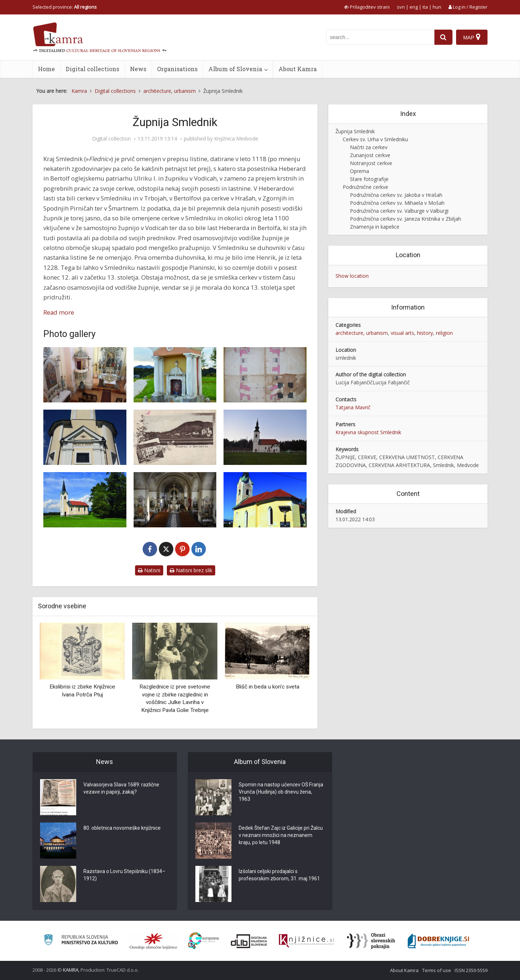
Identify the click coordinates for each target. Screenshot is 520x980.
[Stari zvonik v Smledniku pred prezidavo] (175, 437)
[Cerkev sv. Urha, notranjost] (175, 500)
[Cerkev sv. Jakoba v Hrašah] (265, 437)
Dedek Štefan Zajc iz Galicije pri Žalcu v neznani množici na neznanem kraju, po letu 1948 (281, 835)
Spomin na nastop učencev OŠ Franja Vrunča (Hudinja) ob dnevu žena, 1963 (281, 792)
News (138, 69)
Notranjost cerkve (371, 163)
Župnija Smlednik (355, 131)
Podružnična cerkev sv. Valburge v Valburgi (399, 211)
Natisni (149, 570)
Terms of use (437, 970)
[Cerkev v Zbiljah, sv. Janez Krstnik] (85, 500)
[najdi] (443, 37)
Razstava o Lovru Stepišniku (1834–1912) (124, 875)
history (425, 333)
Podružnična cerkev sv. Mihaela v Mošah (397, 203)
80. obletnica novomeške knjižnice (122, 828)
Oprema (359, 171)
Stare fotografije (369, 179)
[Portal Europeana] (203, 941)
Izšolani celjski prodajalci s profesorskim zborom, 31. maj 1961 (279, 875)
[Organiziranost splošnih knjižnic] (153, 941)
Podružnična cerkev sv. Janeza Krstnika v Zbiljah (406, 219)
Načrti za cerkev (369, 147)
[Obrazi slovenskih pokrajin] (371, 941)
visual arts (402, 333)
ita (425, 7)
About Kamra (298, 69)
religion (444, 333)
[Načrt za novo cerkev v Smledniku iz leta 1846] (265, 375)
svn (401, 7)
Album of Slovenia (235, 69)
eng (414, 7)
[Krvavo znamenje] (175, 375)
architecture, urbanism (362, 333)
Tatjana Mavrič (353, 407)
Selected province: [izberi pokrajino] (65, 7)
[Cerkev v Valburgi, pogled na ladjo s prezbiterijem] (85, 375)
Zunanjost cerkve (370, 155)
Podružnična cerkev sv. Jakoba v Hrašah (396, 195)
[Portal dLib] (249, 941)
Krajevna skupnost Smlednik (368, 432)
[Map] (472, 37)
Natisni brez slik (191, 570)
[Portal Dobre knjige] (438, 941)
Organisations (177, 69)
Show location (352, 276)
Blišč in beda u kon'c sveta (268, 687)
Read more (59, 312)
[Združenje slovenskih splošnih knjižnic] (306, 941)
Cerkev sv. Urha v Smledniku (375, 139)
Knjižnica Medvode (236, 139)
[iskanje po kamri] (380, 37)
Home (46, 69)
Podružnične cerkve (365, 187)
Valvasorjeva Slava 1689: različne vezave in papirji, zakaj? (121, 788)
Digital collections (92, 69)
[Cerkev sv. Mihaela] (265, 500)
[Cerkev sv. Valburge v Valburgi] (85, 437)
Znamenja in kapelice (375, 227)
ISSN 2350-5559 (471, 970)
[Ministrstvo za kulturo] (81, 941)
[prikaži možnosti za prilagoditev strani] (367, 7)
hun (437, 7)
